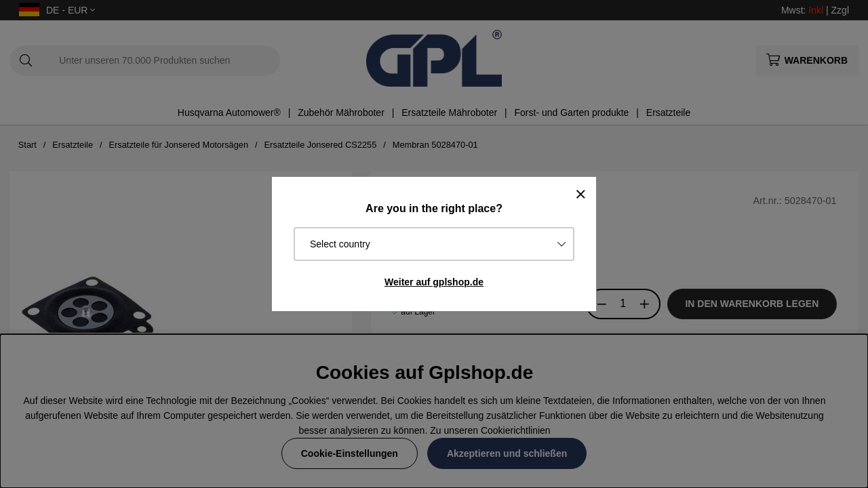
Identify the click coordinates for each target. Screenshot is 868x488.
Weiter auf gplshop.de (434, 282)
